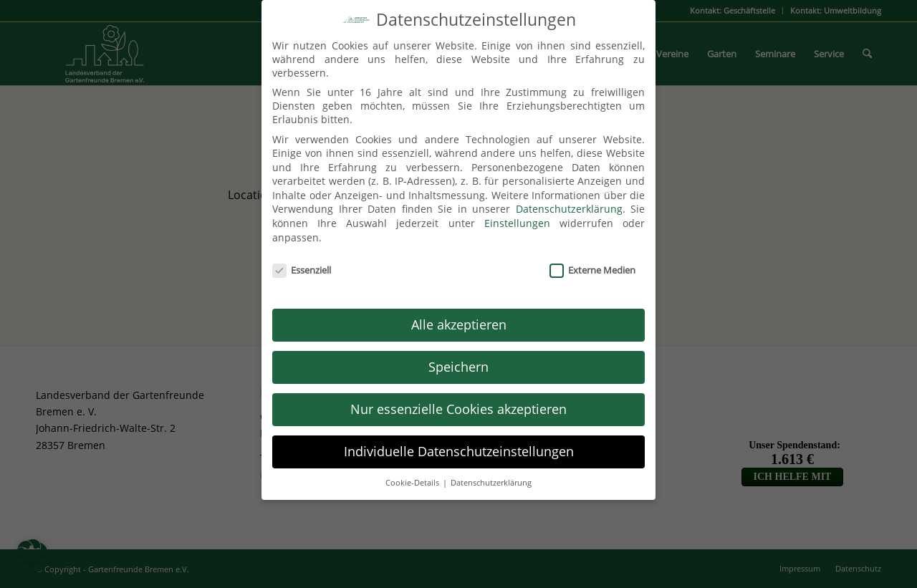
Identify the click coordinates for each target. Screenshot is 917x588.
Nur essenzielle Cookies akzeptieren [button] (458, 400)
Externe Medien (592, 261)
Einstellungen (517, 215)
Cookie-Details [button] (413, 474)
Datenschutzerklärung (569, 201)
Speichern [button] (458, 358)
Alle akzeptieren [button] (459, 316)
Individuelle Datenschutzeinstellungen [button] (459, 443)
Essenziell (302, 261)
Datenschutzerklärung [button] (491, 474)
